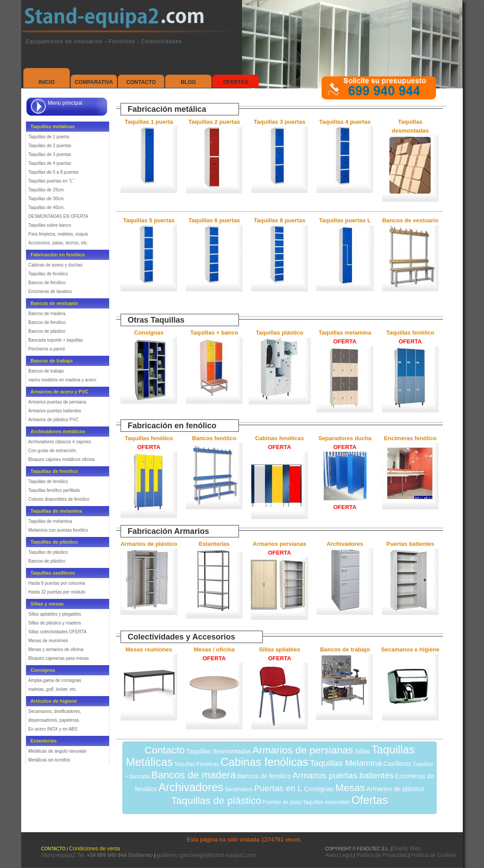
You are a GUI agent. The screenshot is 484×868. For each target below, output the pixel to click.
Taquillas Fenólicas (197, 764)
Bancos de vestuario (410, 220)
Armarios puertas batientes (55, 411)
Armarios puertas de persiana (57, 402)
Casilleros (397, 764)
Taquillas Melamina (346, 763)
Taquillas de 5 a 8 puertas (53, 172)
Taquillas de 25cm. (47, 190)
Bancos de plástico (47, 331)
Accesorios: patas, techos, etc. (58, 243)
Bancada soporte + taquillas (56, 340)
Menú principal (65, 103)
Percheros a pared (46, 349)
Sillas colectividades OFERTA (57, 632)
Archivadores (345, 544)
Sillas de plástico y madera (55, 623)
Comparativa (94, 82)
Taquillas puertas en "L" (51, 181)
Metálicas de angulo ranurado (57, 751)
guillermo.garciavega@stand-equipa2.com (206, 855)
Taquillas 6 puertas (214, 220)
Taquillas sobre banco (50, 225)
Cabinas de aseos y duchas (55, 265)
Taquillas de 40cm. (47, 207)
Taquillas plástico (280, 333)
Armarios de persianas (303, 750)
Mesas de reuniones (48, 641)
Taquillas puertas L (345, 220)
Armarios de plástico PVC (53, 420)
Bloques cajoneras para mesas (59, 658)
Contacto (141, 82)
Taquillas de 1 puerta (49, 137)
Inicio (47, 82)
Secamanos (239, 789)
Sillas (362, 751)
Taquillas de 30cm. (47, 199)
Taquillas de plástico (48, 552)
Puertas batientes (410, 544)
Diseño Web (406, 849)
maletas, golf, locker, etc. (53, 689)
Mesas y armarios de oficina (56, 649)
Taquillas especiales (327, 802)
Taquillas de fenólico (48, 274)
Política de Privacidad (381, 855)
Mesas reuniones (149, 649)
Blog (188, 82)
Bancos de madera (194, 775)
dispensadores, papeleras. (54, 720)
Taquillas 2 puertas (214, 122)
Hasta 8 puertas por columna (57, 583)
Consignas (149, 333)
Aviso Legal (339, 855)
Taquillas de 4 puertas (50, 163)
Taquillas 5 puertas (149, 220)
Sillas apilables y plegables (55, 614)
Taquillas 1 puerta (149, 122)
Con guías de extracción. (53, 451)
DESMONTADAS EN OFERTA (58, 216)
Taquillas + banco (214, 333)
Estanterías (214, 544)
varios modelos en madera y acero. (63, 380)
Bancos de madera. (47, 314)
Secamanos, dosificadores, (55, 711)
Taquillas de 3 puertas (50, 154)
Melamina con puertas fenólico (58, 530)
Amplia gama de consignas (55, 680)
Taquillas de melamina (50, 521)
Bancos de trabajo (46, 371)
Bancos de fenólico (47, 283)
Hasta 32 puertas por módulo (57, 592)
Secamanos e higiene (410, 649)
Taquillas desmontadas (219, 751)
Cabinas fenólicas (264, 762)
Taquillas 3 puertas (280, 122)
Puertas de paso (282, 802)
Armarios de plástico (149, 544)
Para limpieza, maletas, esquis (58, 234)
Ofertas (235, 82)
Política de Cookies (433, 855)
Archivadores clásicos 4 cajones (60, 442)
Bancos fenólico (214, 438)
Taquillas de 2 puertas (50, 146)
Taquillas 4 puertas (345, 122)
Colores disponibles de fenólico (59, 499)
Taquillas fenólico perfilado (54, 490)
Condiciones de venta (94, 849)
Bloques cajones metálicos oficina (61, 459)
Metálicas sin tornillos (49, 760)
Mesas (350, 788)
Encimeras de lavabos (50, 291)
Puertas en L (278, 788)
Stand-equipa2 (59, 855)
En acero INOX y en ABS (53, 729)
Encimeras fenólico (410, 438)
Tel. (115, 855)
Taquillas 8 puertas (280, 220)
